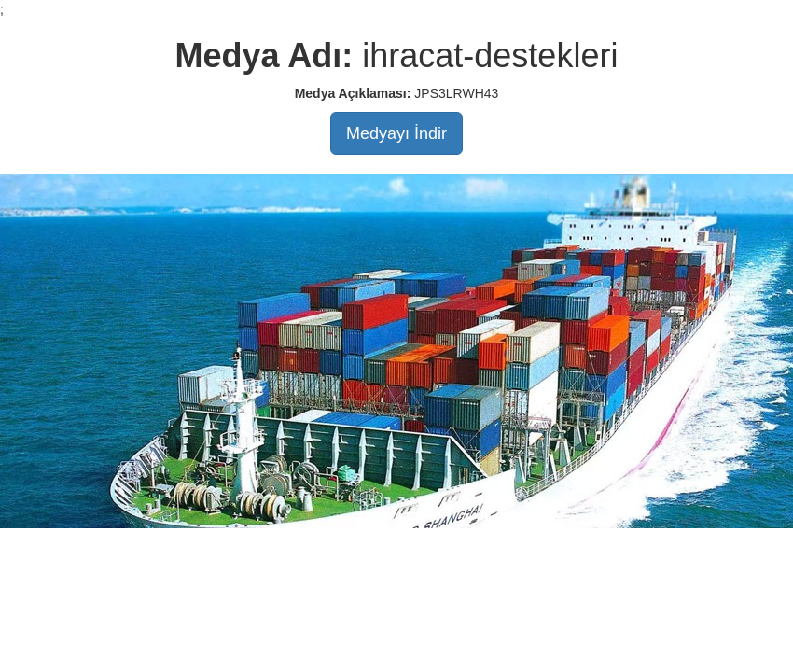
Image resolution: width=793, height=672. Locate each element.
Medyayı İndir (396, 133)
